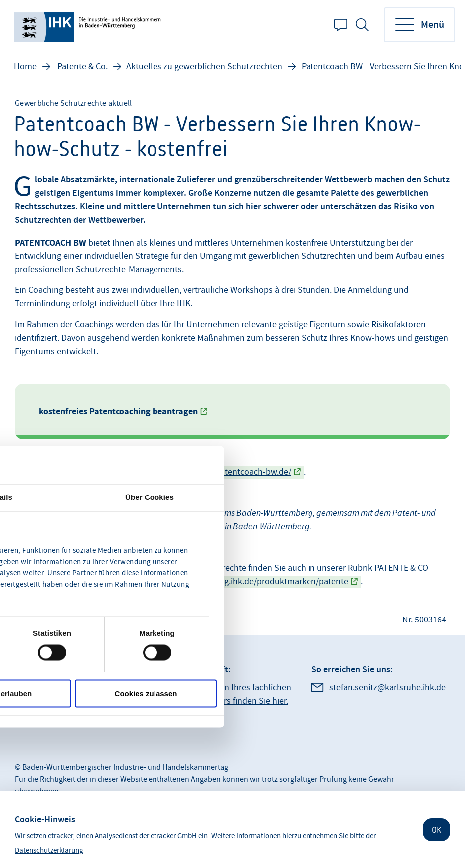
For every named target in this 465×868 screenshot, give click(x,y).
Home (25, 66)
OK (436, 830)
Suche (362, 25)
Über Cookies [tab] (150, 497)
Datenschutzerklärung (49, 850)
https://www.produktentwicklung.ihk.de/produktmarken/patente (226, 581)
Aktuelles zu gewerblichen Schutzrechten (204, 66)
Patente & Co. (82, 66)
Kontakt (341, 25)
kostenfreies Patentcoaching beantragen (118, 412)
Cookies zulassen (146, 693)
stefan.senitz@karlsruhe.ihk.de (387, 687)
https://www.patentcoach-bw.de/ (229, 472)
